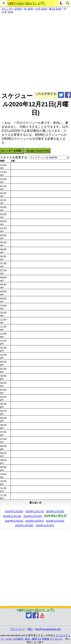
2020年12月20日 (33, 516)
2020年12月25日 (24, 525)
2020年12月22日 (14, 521)
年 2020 (29, 9)
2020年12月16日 (14, 511)
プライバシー (17, 629)
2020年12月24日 (55, 521)
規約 (30, 629)
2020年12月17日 (34, 511)
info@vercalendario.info (48, 629)
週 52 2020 (55, 9)
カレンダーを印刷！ (12, 151)
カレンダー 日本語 (12, 9)
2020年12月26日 (45, 525)
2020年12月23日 (34, 521)
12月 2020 (41, 9)
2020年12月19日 (12, 516)
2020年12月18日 (55, 511)
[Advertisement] (35, 52)
